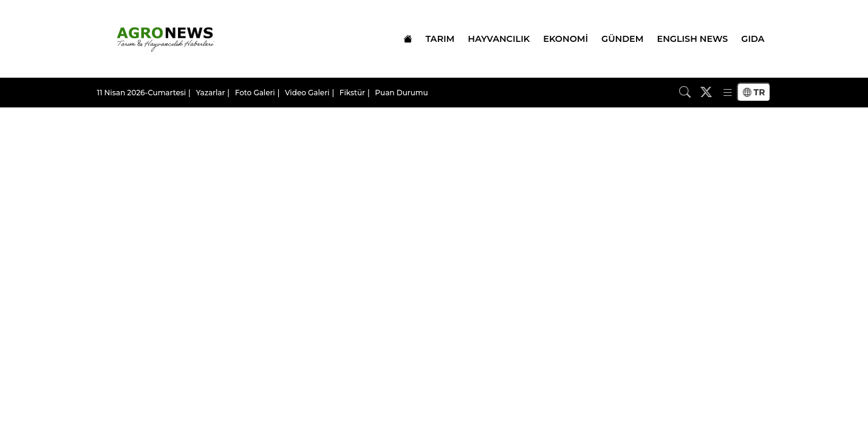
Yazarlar (210, 93)
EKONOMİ (566, 39)
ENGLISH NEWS (693, 39)
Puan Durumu (401, 93)
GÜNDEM (622, 39)
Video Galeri (307, 93)
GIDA (753, 39)
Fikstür (352, 93)
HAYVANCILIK (499, 39)
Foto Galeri (255, 93)
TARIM (440, 39)
